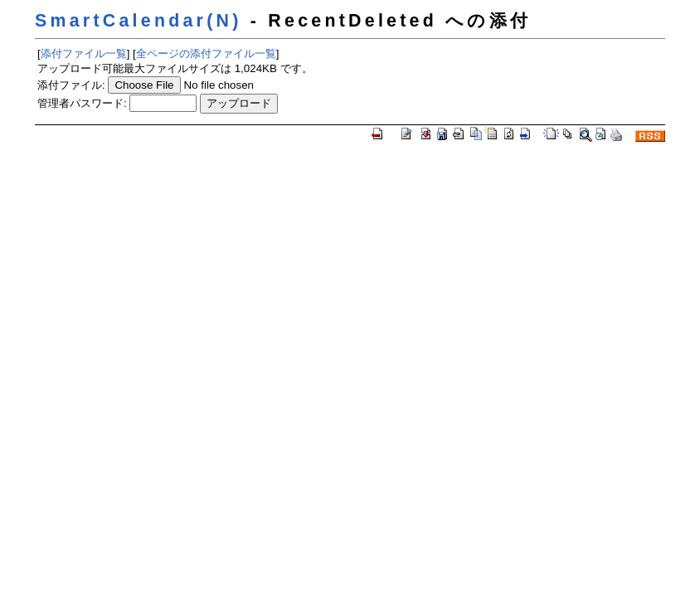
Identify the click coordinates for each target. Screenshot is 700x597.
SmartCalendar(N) (139, 21)
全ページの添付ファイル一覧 (206, 53)
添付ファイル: (71, 85)
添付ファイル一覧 (84, 53)
